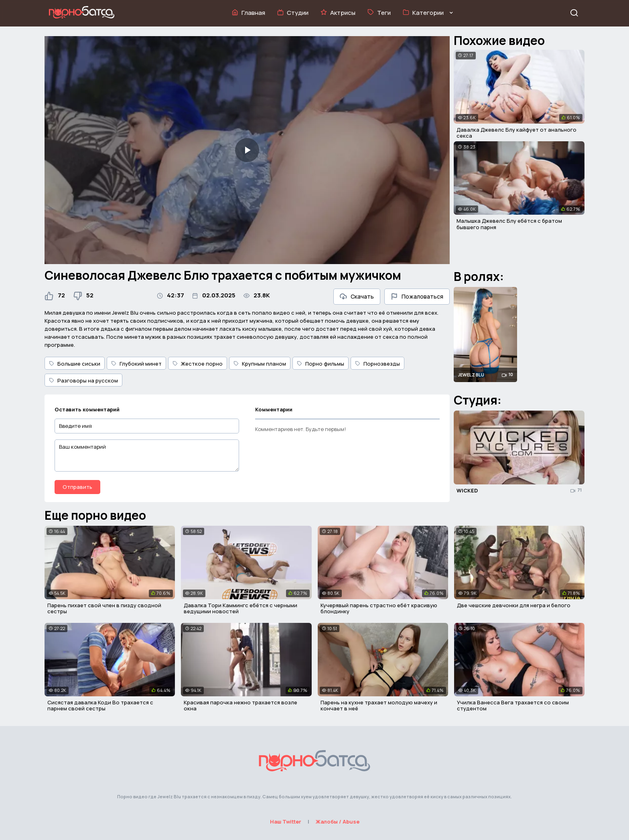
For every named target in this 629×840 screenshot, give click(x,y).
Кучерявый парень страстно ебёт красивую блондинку (379, 608)
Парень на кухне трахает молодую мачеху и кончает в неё (379, 706)
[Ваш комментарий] (147, 456)
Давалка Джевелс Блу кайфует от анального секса (516, 133)
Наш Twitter (286, 822)
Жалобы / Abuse (338, 822)
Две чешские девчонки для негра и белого (514, 605)
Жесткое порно (198, 364)
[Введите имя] (147, 426)
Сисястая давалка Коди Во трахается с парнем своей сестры (100, 706)
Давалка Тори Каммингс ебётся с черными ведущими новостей (240, 608)
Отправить (77, 487)
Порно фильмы (321, 364)
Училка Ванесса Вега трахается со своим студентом (513, 706)
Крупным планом (260, 364)
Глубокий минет (136, 364)
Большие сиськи (75, 364)
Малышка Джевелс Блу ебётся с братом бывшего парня (509, 224)
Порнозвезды (377, 364)
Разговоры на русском (83, 380)
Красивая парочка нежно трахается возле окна (240, 706)
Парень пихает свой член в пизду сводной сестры (104, 608)
